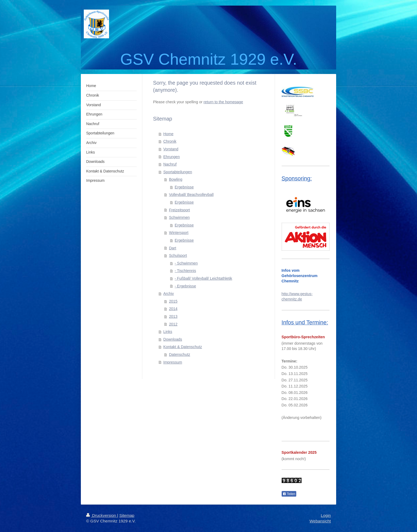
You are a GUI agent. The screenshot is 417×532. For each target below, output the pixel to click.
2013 (173, 316)
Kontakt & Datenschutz (183, 347)
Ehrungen (172, 157)
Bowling (176, 179)
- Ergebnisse (185, 286)
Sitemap (127, 515)
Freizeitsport (179, 210)
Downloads (173, 339)
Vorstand (171, 149)
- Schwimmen (186, 263)
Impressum (173, 362)
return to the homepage (223, 102)
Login (326, 515)
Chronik (170, 141)
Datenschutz (179, 354)
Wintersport (179, 233)
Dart (172, 248)
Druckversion (102, 515)
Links (168, 332)
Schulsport (178, 255)
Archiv (169, 294)
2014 (173, 309)
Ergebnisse (184, 187)
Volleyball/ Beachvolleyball (191, 195)
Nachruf (170, 164)
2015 (173, 301)
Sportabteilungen (178, 172)
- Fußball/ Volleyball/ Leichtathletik (203, 278)
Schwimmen (179, 217)
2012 (173, 324)
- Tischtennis (185, 271)
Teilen (289, 494)
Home (168, 134)
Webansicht (320, 521)
